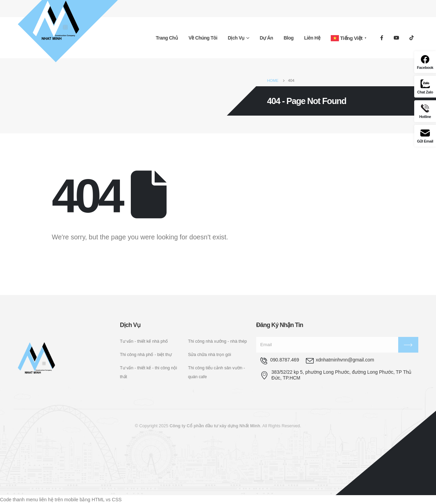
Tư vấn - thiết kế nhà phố (144, 341)
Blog (289, 38)
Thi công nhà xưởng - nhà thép (217, 341)
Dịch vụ (236, 38)
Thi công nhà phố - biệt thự (146, 355)
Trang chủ (167, 38)
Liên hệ (312, 38)
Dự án (267, 38)
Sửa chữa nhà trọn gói (209, 355)
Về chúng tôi (203, 38)
